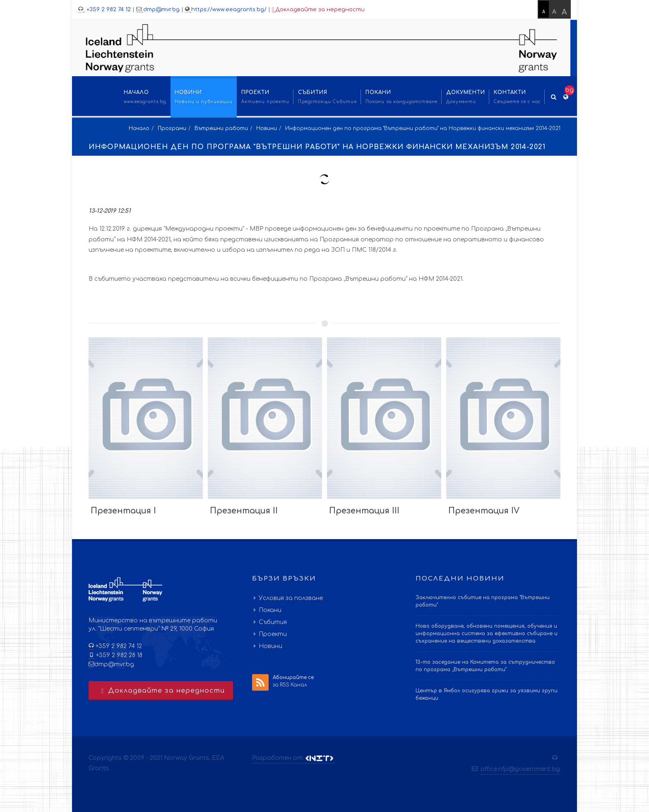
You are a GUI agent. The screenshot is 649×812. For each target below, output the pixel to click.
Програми (172, 128)
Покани (270, 610)
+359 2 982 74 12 (108, 10)
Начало (139, 128)
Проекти (273, 634)
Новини (267, 128)
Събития (273, 622)
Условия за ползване (291, 598)
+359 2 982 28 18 (118, 655)
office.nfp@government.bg (520, 769)
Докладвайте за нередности (318, 10)
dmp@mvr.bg (161, 10)
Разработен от (293, 758)
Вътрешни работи (221, 128)
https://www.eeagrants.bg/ (229, 10)
